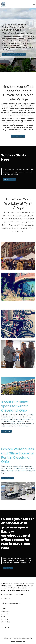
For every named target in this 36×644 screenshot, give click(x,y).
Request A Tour (8, 478)
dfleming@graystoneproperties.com (12, 603)
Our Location (6, 614)
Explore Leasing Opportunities (14, 54)
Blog (4, 617)
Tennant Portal (6, 622)
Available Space (18, 136)
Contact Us (5, 619)
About (4, 609)
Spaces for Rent (7, 611)
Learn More (6, 431)
